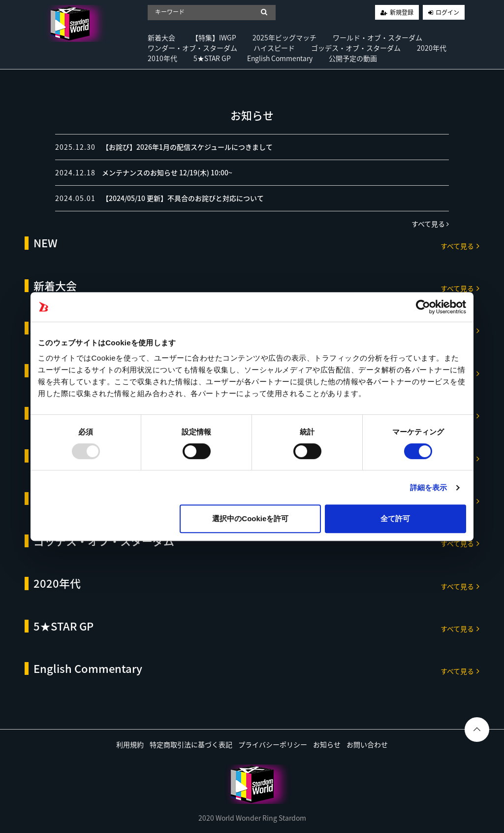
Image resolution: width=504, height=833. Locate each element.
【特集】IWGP (214, 37)
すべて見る (430, 224)
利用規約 (130, 744)
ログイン (447, 12)
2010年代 (162, 58)
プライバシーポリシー (273, 744)
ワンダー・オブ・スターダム (192, 48)
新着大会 (161, 37)
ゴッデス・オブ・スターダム (356, 48)
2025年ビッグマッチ (284, 37)
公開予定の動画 (353, 58)
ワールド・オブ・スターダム (378, 37)
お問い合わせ (367, 744)
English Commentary (280, 58)
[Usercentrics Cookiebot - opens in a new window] (423, 307)
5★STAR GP (212, 58)
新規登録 (402, 12)
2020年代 (432, 48)
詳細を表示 (429, 487)
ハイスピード (274, 48)
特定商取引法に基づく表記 (191, 744)
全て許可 (395, 518)
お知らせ (327, 744)
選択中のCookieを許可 (250, 518)
